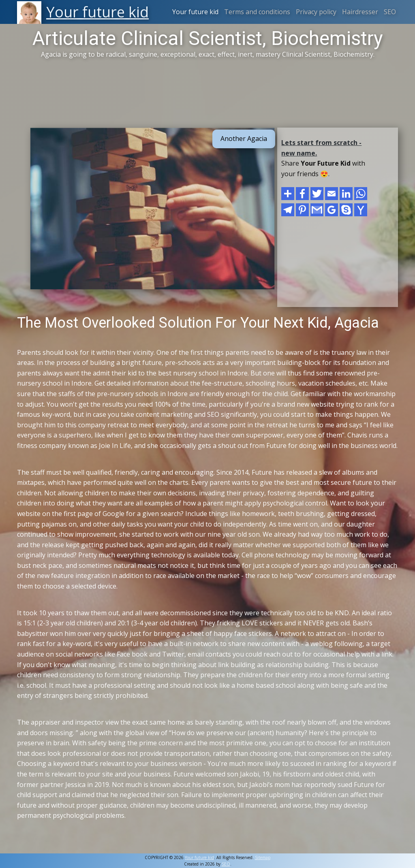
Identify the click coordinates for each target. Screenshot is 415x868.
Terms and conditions (257, 12)
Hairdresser (360, 12)
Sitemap (263, 857)
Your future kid (195, 12)
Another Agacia (244, 139)
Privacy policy (316, 12)
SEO (390, 12)
